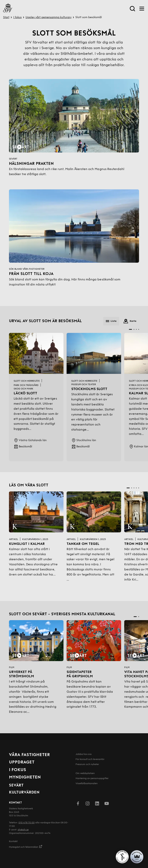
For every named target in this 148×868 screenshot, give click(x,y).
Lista (111, 321)
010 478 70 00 (27, 823)
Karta (130, 321)
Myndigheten (25, 777)
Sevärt (16, 786)
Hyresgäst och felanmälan (26, 846)
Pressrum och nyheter (87, 764)
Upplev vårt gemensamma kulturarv (48, 17)
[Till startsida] (8, 8)
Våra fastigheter (29, 755)
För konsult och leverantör (90, 759)
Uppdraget (22, 762)
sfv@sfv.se (23, 830)
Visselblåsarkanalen (87, 784)
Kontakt (13, 841)
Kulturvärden (24, 793)
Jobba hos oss (84, 754)
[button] (130, 329)
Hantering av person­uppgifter (92, 778)
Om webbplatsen (85, 773)
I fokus (17, 17)
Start (6, 17)
